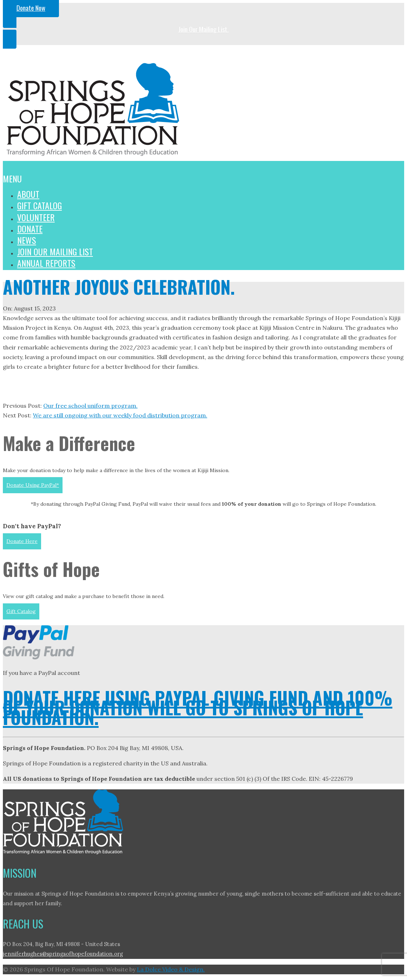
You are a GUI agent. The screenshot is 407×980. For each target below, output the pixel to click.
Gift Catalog (39, 205)
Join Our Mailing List (55, 251)
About (28, 194)
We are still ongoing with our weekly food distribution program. (120, 415)
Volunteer (36, 217)
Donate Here (22, 541)
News (27, 240)
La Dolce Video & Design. (171, 969)
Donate (30, 229)
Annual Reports (46, 263)
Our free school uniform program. (90, 406)
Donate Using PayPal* (33, 485)
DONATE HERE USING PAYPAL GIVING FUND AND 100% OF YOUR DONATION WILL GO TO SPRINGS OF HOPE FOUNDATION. (198, 707)
